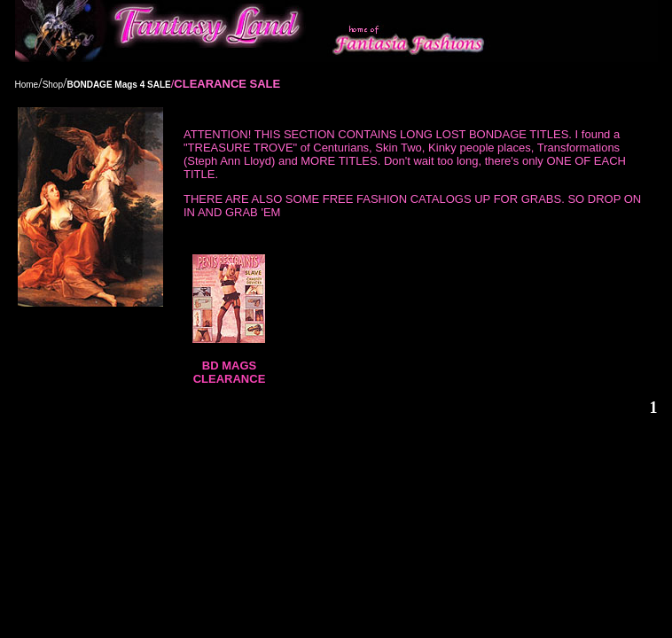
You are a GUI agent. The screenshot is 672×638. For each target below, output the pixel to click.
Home (27, 85)
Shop (53, 85)
